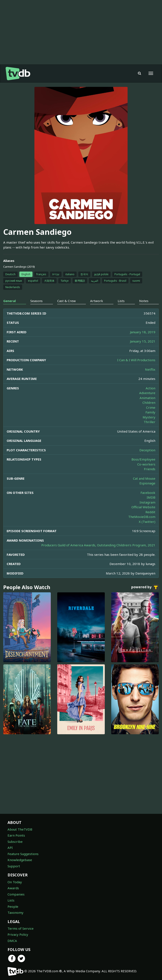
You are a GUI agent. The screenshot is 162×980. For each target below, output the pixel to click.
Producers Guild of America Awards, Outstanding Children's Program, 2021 (98, 545)
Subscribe (15, 842)
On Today (15, 882)
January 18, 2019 (143, 332)
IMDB (151, 497)
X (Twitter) (147, 522)
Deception (147, 450)
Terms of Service (21, 928)
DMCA (12, 941)
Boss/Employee (143, 459)
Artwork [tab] (97, 301)
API (10, 848)
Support (14, 866)
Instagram (147, 502)
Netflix (150, 369)
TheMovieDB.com (142, 517)
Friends (150, 469)
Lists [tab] (121, 301)
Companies (16, 894)
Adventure (147, 393)
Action (150, 388)
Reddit (150, 512)
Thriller (150, 422)
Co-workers (146, 464)
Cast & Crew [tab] (66, 301)
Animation (147, 398)
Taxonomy (15, 912)
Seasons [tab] (36, 301)
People (13, 906)
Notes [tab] (144, 301)
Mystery (149, 417)
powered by (145, 587)
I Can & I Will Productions (136, 360)
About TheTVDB (20, 829)
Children (149, 402)
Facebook (148, 493)
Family (150, 412)
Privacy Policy (18, 934)
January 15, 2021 (143, 341)
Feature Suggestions (23, 854)
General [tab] (9, 301)
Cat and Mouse (144, 478)
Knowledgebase (20, 860)
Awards (13, 888)
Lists (11, 900)
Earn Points (16, 835)
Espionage (147, 483)
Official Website (143, 507)
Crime (151, 407)
